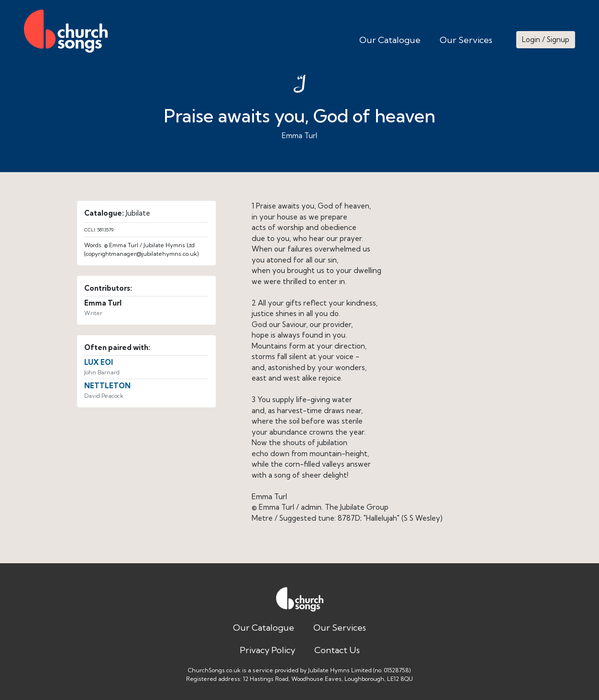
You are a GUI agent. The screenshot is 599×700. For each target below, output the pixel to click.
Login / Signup (546, 39)
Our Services (466, 40)
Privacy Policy (267, 650)
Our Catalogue (390, 40)
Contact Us (337, 650)
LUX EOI (99, 362)
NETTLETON (107, 386)
